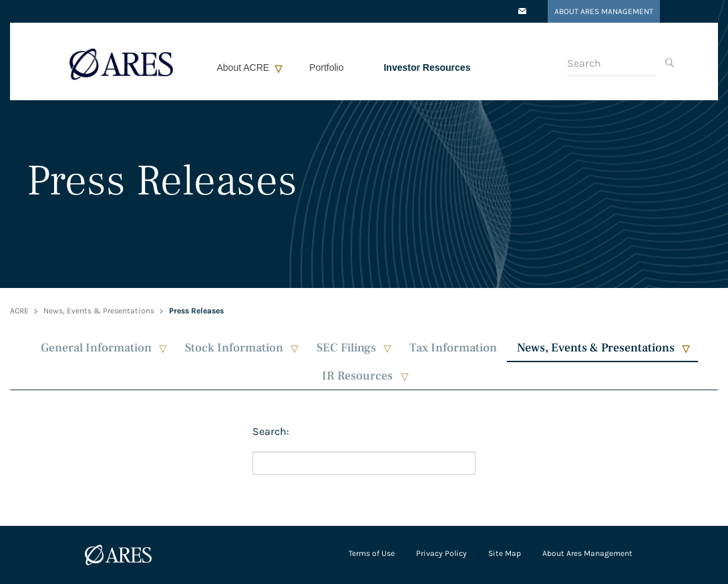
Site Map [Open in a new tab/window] (505, 553)
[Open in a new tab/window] (522, 12)
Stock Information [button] (234, 348)
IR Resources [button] (357, 376)
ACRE (19, 311)
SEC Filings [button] (346, 348)
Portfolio (326, 67)
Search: (271, 431)
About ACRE (243, 67)
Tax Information (453, 348)
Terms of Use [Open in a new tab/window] (372, 553)
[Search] (612, 63)
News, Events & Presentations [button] (596, 348)
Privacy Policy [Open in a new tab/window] (441, 553)
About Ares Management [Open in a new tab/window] (604, 11)
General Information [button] (96, 348)
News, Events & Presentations (99, 311)
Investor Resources (427, 67)
